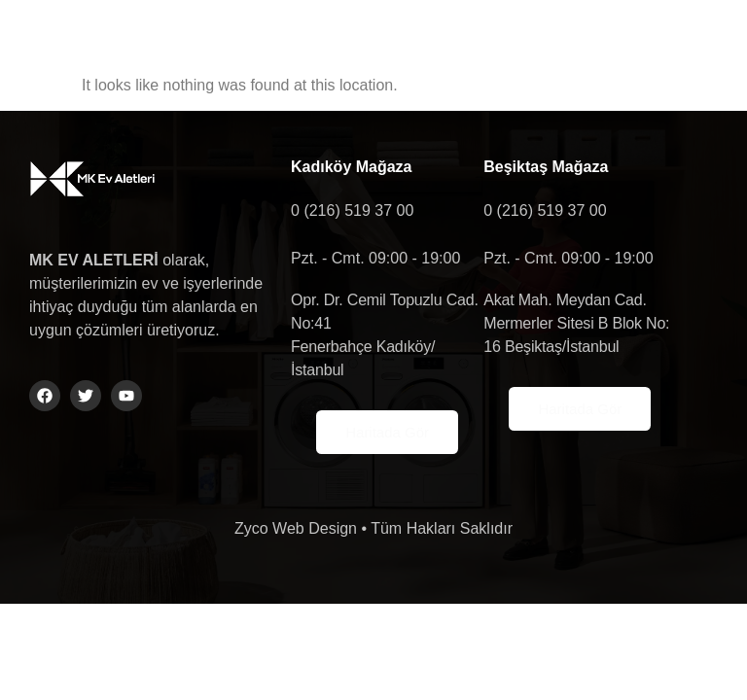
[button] (614, 44)
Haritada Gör (387, 432)
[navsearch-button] (689, 44)
